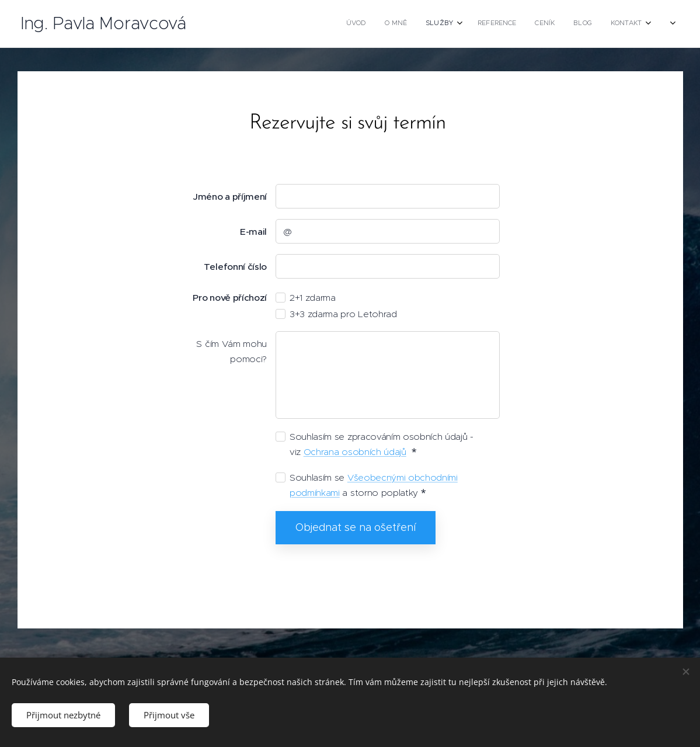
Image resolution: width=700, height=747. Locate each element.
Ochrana (322, 452)
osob (353, 452)
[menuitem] (540, 24)
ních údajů (385, 452)
